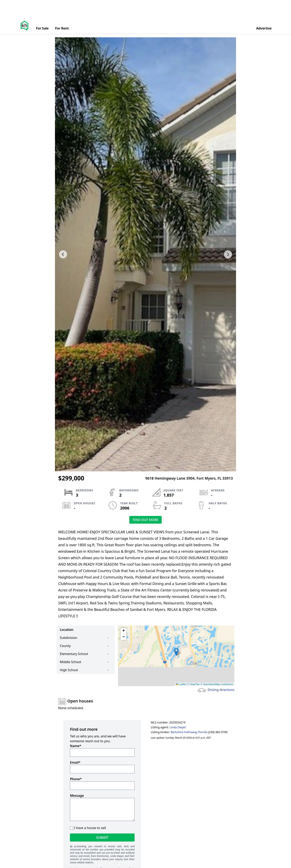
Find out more (145, 520)
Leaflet (181, 684)
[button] (176, 652)
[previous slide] (63, 254)
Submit (102, 838)
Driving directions (221, 690)
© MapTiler (194, 684)
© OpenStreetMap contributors (217, 684)
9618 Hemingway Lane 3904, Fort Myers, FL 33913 (189, 478)
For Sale (42, 28)
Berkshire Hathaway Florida (189, 732)
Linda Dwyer (178, 727)
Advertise (264, 28)
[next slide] (228, 254)
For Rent (62, 28)
